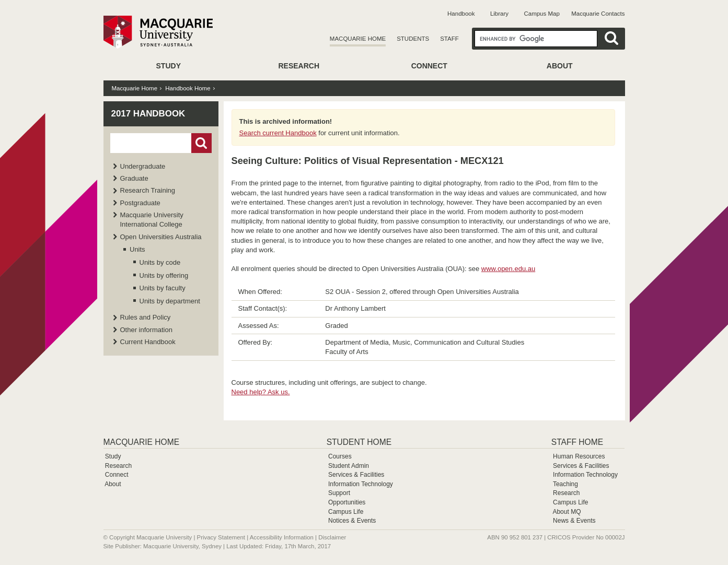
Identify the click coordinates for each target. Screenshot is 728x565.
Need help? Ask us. (261, 392)
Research (299, 66)
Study (169, 66)
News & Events (574, 521)
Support (339, 493)
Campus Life (346, 512)
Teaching (565, 484)
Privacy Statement (221, 537)
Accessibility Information (282, 537)
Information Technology (361, 484)
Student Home (359, 442)
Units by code (160, 262)
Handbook (461, 14)
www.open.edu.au (508, 269)
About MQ (567, 512)
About (560, 66)
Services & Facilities (356, 475)
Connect (429, 66)
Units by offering (164, 275)
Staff (449, 39)
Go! (201, 143)
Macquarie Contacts (598, 14)
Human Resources (579, 456)
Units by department (170, 301)
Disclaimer (332, 537)
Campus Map (541, 14)
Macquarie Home (358, 39)
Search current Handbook (278, 133)
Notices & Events (352, 521)
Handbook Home (188, 88)
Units (137, 249)
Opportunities (347, 502)
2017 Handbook (148, 114)
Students (413, 39)
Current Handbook (148, 342)
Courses (340, 456)
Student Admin (349, 466)
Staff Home (577, 442)
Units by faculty (163, 288)
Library (499, 14)
